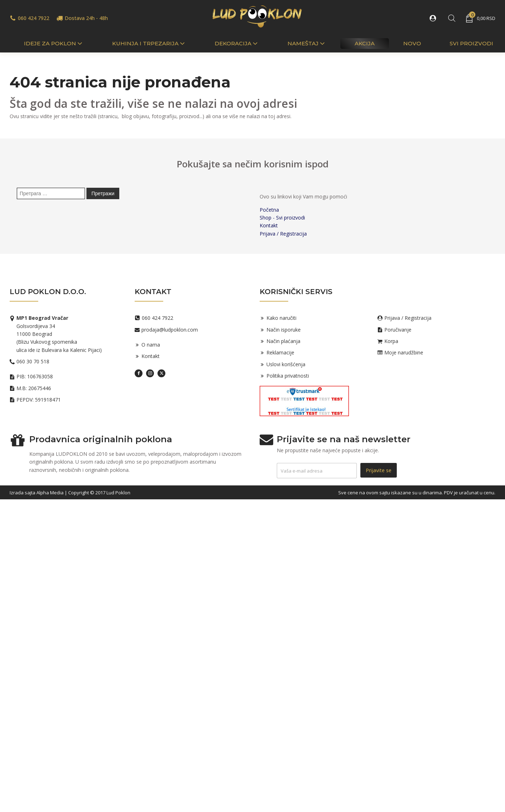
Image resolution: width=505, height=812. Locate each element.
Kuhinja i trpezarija (149, 43)
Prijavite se (379, 470)
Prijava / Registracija (283, 234)
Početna (269, 210)
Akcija (365, 43)
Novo (412, 43)
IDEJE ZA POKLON (54, 43)
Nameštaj (307, 43)
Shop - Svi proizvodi (282, 218)
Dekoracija (237, 43)
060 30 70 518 (33, 361)
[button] (434, 18)
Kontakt (269, 225)
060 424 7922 (34, 18)
